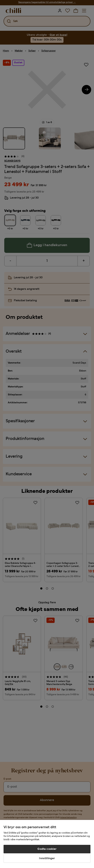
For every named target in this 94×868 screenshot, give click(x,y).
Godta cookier (47, 849)
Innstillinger (47, 858)
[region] (47, 844)
